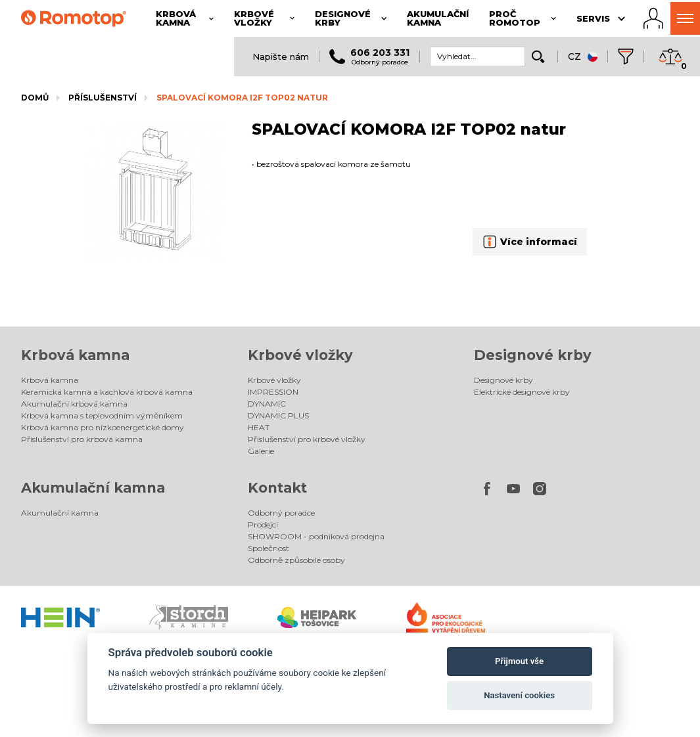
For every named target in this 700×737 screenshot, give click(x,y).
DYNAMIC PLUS (278, 415)
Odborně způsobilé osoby (296, 560)
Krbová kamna (75, 355)
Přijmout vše (519, 661)
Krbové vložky (300, 355)
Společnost (268, 548)
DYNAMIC (267, 404)
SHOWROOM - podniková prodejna (316, 536)
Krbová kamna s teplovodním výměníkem (102, 415)
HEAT (259, 427)
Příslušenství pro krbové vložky (307, 439)
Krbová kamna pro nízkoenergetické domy (103, 427)
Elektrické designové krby (522, 392)
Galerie (261, 451)
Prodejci (263, 525)
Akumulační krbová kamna (74, 404)
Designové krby (533, 355)
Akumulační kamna (93, 488)
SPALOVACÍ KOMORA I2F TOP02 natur (242, 98)
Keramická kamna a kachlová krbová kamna (107, 392)
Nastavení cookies (519, 695)
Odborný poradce (281, 513)
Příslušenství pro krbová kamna (82, 439)
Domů (35, 98)
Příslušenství (103, 98)
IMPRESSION (273, 392)
